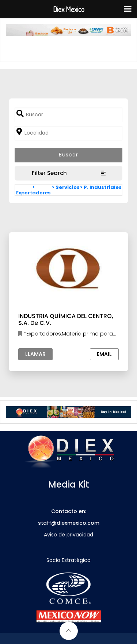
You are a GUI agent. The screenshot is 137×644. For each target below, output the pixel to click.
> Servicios (66, 187)
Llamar (35, 354)
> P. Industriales (101, 187)
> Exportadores (33, 190)
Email (104, 354)
